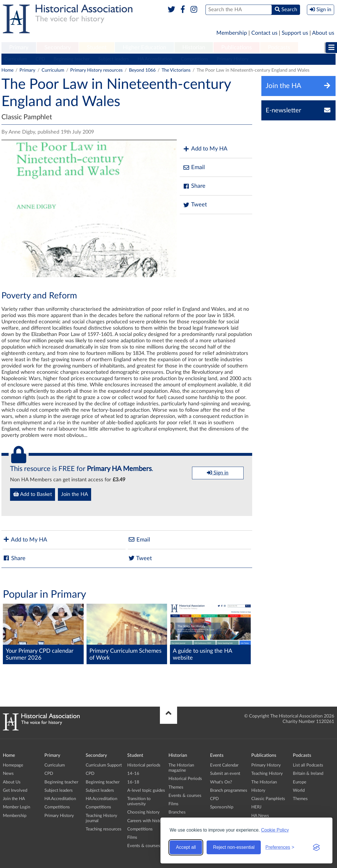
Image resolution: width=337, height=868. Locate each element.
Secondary (58, 48)
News (8, 774)
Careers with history (146, 821)
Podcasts (279, 48)
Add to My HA (205, 149)
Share (194, 186)
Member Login (16, 807)
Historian (194, 48)
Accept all (186, 847)
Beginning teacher (72, 59)
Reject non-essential (234, 847)
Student (97, 48)
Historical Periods (185, 779)
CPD (40, 59)
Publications (237, 48)
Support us (295, 33)
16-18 (133, 782)
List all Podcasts (308, 765)
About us (323, 33)
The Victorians (176, 70)
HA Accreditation (155, 59)
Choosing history (143, 812)
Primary (19, 48)
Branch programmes (229, 790)
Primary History (233, 59)
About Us (12, 782)
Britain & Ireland (308, 774)
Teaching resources (104, 829)
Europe (300, 782)
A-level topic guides (146, 790)
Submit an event (225, 774)
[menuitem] (19, 48)
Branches (177, 812)
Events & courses (144, 846)
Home (7, 70)
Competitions (194, 59)
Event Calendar (224, 765)
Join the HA (75, 494)
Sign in (218, 473)
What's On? (221, 782)
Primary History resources (96, 70)
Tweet (195, 205)
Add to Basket (33, 494)
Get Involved (15, 790)
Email (194, 168)
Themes (176, 787)
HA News (260, 816)
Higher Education (144, 48)
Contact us (264, 33)
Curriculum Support (104, 765)
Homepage (13, 765)
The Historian (264, 782)
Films (132, 837)
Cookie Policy (275, 830)
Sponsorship (222, 807)
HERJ (256, 807)
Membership (232, 33)
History (258, 790)
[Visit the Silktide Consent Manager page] (316, 847)
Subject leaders (114, 59)
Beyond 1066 (142, 70)
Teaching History (267, 774)
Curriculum (16, 59)
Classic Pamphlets (268, 799)
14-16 (133, 774)
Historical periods (144, 765)
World (299, 790)
